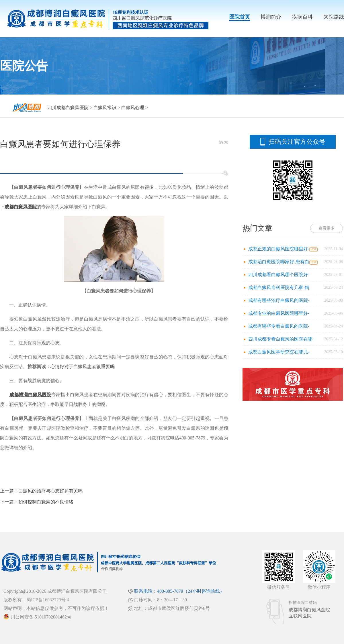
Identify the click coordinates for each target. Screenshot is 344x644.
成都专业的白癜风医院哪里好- (279, 313)
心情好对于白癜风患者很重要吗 (83, 367)
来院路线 (334, 17)
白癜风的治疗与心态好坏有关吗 (50, 491)
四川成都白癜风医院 (68, 108)
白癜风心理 (133, 108)
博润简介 (271, 17)
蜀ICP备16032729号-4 (48, 600)
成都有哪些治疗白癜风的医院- (279, 300)
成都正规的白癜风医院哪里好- (279, 249)
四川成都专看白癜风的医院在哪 (280, 339)
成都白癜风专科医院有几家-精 (279, 287)
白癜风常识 (105, 108)
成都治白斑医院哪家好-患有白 (279, 262)
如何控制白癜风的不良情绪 (46, 502)
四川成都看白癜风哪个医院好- (279, 275)
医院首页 (240, 17)
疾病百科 (302, 17)
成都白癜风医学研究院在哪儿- (279, 352)
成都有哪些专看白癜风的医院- (279, 326)
